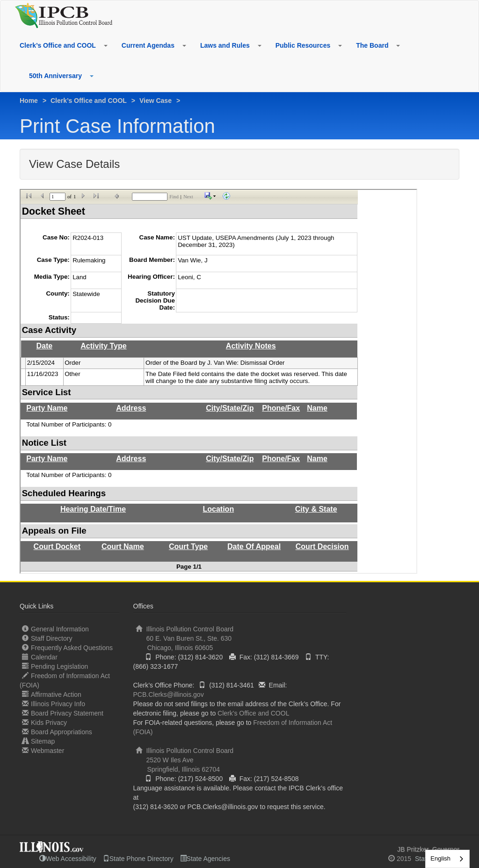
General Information (55, 629)
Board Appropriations (57, 732)
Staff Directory (47, 638)
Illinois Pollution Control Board (240, 639)
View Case (156, 101)
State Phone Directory (138, 859)
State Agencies (205, 859)
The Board (372, 45)
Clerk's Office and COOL (253, 713)
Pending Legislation (55, 666)
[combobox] (447, 859)
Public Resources (303, 45)
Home (29, 101)
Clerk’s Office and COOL (58, 45)
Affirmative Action (52, 694)
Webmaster (43, 750)
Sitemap (38, 741)
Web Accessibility (68, 859)
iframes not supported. (218, 381)
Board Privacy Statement (63, 713)
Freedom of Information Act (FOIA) (65, 680)
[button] (105, 46)
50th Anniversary (55, 76)
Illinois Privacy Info (54, 704)
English (440, 858)
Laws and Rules (225, 45)
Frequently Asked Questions (67, 647)
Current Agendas (148, 45)
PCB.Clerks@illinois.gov (169, 694)
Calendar (40, 657)
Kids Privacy (44, 722)
